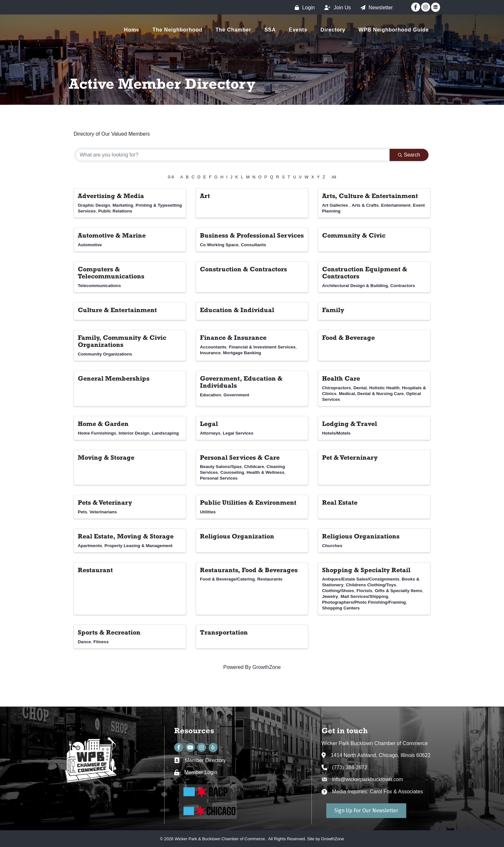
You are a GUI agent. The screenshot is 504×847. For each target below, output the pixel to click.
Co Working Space (219, 245)
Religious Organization (237, 536)
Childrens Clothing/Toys (371, 585)
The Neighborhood (177, 30)
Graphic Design (94, 205)
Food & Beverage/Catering (227, 579)
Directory (333, 30)
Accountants (213, 347)
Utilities (208, 512)
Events (298, 30)
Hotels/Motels (336, 433)
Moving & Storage (106, 457)
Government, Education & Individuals (241, 382)
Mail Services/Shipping (364, 596)
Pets (82, 512)
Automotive (90, 245)
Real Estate (340, 502)
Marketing (123, 205)
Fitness (101, 642)
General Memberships (114, 378)
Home (132, 30)
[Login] (303, 8)
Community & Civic (354, 235)
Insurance (210, 353)
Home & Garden (103, 424)
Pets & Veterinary (105, 502)
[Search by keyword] (233, 155)
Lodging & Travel (350, 424)
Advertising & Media (111, 196)
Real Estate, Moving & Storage (126, 536)
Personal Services (219, 478)
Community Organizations (105, 354)
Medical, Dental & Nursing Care (371, 394)
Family (333, 310)
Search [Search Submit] (409, 155)
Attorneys (210, 433)
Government (236, 395)
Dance (84, 642)
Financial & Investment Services (262, 347)
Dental (360, 388)
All (334, 177)
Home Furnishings (97, 433)
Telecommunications (99, 286)
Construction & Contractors (243, 269)
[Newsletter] (375, 8)
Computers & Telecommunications (111, 273)
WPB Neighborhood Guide (394, 30)
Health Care (341, 378)
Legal (209, 424)
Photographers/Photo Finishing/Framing (364, 602)
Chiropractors (337, 388)
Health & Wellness (265, 472)
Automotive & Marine (112, 235)
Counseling (232, 472)
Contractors (403, 286)
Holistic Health (384, 388)
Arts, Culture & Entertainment (370, 196)
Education (211, 395)
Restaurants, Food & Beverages (249, 570)
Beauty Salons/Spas (221, 467)
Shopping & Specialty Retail (366, 570)
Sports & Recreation (109, 632)
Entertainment (396, 205)
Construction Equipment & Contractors (365, 273)
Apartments (90, 546)
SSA (270, 30)
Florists (364, 591)
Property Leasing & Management (139, 546)
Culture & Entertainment (117, 310)
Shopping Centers (341, 608)
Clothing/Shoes (338, 591)
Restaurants (270, 579)
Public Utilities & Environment (248, 502)
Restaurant (95, 570)
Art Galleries (336, 205)
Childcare (254, 467)
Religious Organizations (361, 536)
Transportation (224, 632)
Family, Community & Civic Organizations (122, 341)
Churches (332, 546)
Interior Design (134, 433)
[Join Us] (336, 8)
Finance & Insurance (233, 338)
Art (205, 196)
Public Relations (115, 211)
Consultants (253, 245)
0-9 (171, 177)
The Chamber (233, 30)
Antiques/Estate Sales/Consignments (361, 579)
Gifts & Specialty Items (398, 591)
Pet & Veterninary (350, 457)
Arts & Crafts (365, 205)
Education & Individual (237, 310)
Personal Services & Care (240, 457)
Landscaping (165, 433)
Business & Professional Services (252, 235)
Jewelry (330, 596)
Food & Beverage (348, 338)
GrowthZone (266, 667)
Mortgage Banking (242, 353)
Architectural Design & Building (355, 286)
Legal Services (238, 433)
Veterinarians (103, 512)
